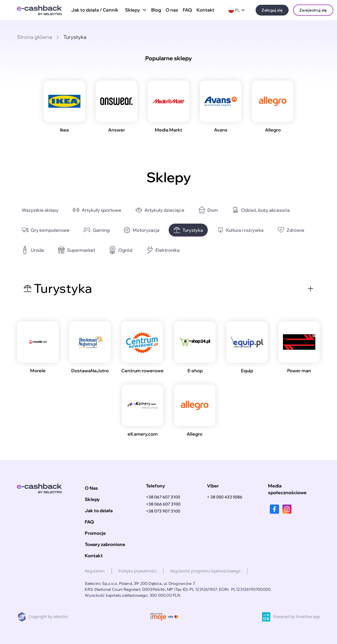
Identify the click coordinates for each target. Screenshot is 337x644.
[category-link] (40, 210)
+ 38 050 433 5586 (225, 497)
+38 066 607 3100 (163, 504)
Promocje (95, 533)
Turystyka (75, 37)
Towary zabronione (105, 544)
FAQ (187, 10)
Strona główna (34, 37)
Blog (156, 10)
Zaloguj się (272, 10)
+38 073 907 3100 (163, 511)
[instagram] (287, 509)
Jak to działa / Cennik (95, 10)
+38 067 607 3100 (163, 497)
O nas (172, 10)
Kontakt (205, 10)
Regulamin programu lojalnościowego (206, 571)
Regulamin (95, 571)
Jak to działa (99, 511)
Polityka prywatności (138, 571)
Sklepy (92, 499)
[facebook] (274, 509)
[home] (39, 10)
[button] (135, 10)
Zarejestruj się (313, 10)
